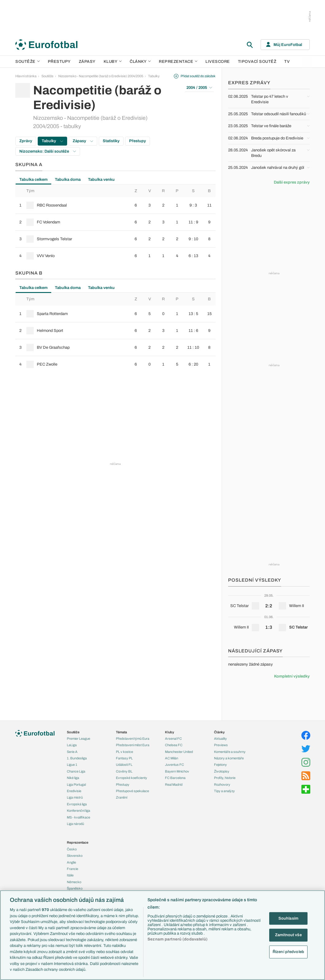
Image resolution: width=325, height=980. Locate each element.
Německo (74, 882)
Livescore (218, 62)
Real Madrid (174, 784)
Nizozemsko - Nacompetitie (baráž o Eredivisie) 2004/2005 (101, 76)
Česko (72, 849)
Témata (121, 732)
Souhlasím (288, 918)
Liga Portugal (76, 784)
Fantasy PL (124, 758)
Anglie (71, 862)
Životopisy (222, 771)
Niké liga (73, 778)
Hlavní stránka (26, 76)
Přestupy (59, 62)
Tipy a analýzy (224, 791)
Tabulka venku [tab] (101, 180)
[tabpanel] (115, 224)
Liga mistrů (75, 797)
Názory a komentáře (229, 758)
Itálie (70, 875)
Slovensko (75, 856)
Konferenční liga (78, 811)
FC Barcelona (175, 778)
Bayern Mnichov (177, 771)
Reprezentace (178, 62)
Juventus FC (174, 765)
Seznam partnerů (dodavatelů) (178, 939)
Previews (221, 745)
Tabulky (154, 76)
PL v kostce (124, 752)
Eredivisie (74, 791)
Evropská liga (77, 804)
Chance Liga (76, 771)
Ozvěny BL (124, 771)
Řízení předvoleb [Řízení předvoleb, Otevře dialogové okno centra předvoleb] (288, 952)
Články (219, 732)
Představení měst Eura (133, 745)
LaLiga (72, 745)
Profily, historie (225, 778)
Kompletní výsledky (292, 676)
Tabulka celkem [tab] (33, 180)
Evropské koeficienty (132, 778)
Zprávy (26, 141)
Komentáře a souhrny (230, 752)
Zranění (122, 797)
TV (287, 62)
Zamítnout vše (288, 935)
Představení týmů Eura (133, 739)
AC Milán (172, 758)
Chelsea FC (174, 745)
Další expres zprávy (292, 182)
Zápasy (87, 62)
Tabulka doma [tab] (68, 180)
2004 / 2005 (199, 88)
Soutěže (28, 62)
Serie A (72, 752)
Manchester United (179, 752)
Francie (73, 869)
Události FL (124, 765)
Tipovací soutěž (257, 62)
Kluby (113, 62)
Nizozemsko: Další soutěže (48, 151)
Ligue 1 (72, 765)
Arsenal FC (173, 739)
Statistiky (111, 141)
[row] (115, 205)
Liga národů (75, 824)
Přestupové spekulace (132, 791)
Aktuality (220, 739)
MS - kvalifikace (78, 817)
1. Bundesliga (77, 758)
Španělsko (75, 888)
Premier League (78, 739)
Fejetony (220, 765)
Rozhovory (222, 784)
